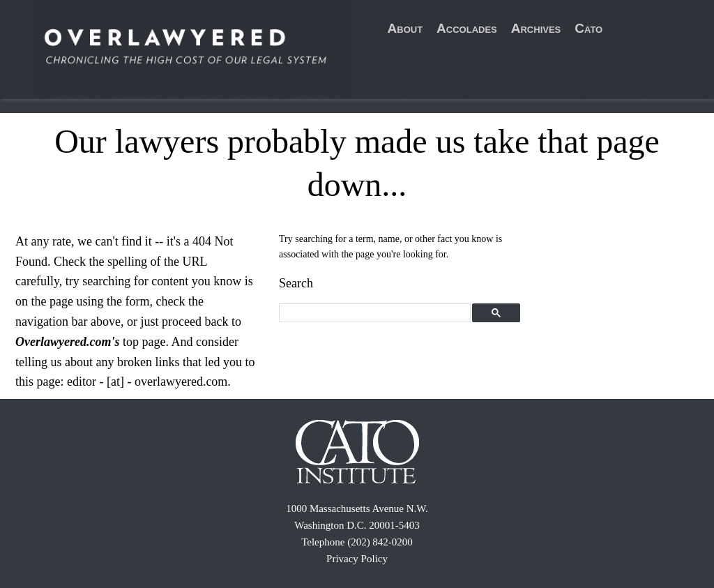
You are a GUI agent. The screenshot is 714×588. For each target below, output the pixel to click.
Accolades (467, 28)
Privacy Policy (357, 559)
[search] (376, 314)
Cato (588, 28)
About (405, 28)
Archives (536, 28)
